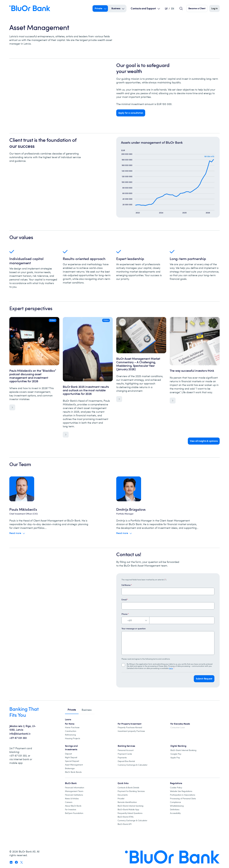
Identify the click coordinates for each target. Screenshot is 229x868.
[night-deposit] (71, 757)
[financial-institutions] (74, 795)
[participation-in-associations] (182, 795)
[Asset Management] (74, 765)
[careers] (69, 802)
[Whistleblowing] (177, 806)
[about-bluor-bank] (73, 806)
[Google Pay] (176, 754)
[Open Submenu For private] (105, 8)
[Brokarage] (70, 768)
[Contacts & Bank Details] (128, 788)
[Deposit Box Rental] (126, 761)
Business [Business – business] (116, 8)
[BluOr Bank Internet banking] (131, 806)
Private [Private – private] (98, 8)
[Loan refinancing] (70, 735)
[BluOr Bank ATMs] (126, 817)
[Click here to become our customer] (197, 8)
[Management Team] (74, 791)
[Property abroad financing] (130, 728)
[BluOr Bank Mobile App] (128, 810)
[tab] (72, 710)
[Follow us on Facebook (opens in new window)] (16, 862)
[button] (204, 679)
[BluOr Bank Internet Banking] (183, 750)
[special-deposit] (72, 761)
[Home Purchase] (72, 728)
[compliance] (175, 802)
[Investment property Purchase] (131, 731)
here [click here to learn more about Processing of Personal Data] (171, 668)
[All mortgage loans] (70, 724)
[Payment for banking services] (131, 791)
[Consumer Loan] (178, 728)
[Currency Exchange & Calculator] (133, 765)
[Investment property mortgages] (130, 724)
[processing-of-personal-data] (183, 799)
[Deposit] (68, 754)
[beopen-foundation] (74, 813)
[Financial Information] (75, 788)
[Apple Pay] (175, 758)
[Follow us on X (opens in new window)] (22, 862)
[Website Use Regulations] (181, 791)
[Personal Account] (126, 750)
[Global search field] (181, 8)
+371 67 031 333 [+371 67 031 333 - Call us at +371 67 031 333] (18, 738)
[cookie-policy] (176, 788)
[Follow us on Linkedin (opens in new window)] (11, 862)
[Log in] (214, 8)
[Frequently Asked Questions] (130, 813)
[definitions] (175, 810)
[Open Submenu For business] (123, 8)
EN (173, 8)
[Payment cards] (125, 754)
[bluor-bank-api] (125, 824)
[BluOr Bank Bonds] (73, 772)
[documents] (123, 795)
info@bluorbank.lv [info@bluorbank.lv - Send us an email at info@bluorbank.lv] (20, 734)
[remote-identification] (127, 802)
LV (166, 8)
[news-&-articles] (72, 799)
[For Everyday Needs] (180, 724)
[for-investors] (71, 810)
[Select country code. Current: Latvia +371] (135, 620)
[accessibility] (175, 813)
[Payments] (122, 758)
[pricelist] (121, 799)
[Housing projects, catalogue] (73, 738)
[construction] (71, 731)
